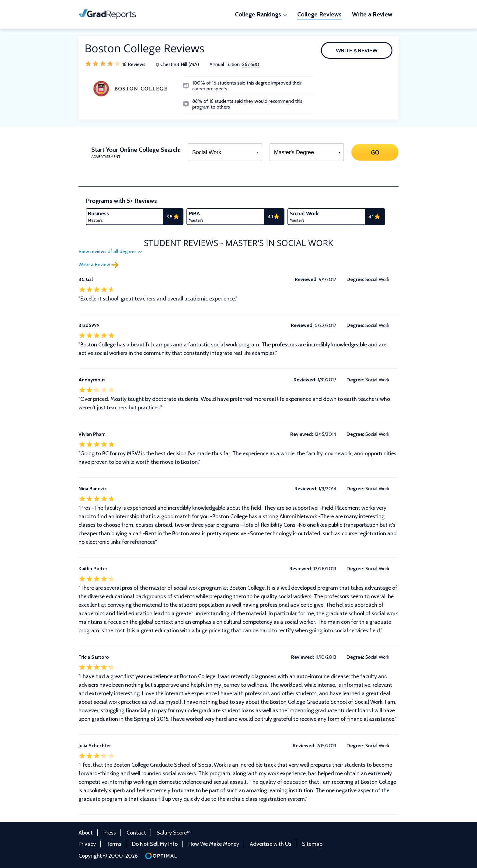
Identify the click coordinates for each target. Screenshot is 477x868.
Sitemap (312, 844)
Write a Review (357, 50)
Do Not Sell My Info (155, 844)
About (86, 833)
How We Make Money (214, 844)
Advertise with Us (271, 844)
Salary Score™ (174, 833)
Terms (114, 844)
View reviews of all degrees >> (110, 251)
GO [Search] (375, 152)
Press (110, 833)
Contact (136, 833)
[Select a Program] (225, 152)
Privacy (87, 844)
